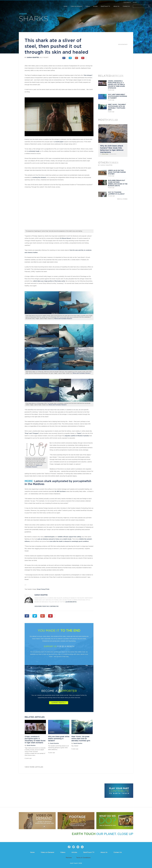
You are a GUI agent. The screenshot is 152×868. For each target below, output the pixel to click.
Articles (95, 6)
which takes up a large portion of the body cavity (49, 281)
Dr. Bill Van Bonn (60, 491)
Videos (88, 6)
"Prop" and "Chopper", (32, 433)
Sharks (34, 19)
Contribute (127, 2)
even (51, 541)
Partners (69, 858)
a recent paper (59, 142)
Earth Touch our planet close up (14, 4)
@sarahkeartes (71, 602)
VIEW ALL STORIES (122, 199)
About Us (116, 6)
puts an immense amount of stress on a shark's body (55, 539)
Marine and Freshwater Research (63, 319)
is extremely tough (33, 151)
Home (65, 6)
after (71, 541)
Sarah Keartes (33, 57)
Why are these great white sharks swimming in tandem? (59, 739)
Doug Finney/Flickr (43, 589)
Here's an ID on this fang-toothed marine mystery (117, 172)
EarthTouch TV (105, 6)
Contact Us (126, 6)
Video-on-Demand (76, 6)
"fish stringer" (88, 75)
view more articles (34, 767)
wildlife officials (63, 537)
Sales (135, 2)
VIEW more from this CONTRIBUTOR (46, 606)
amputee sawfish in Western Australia (77, 436)
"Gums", (79, 433)
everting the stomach (39, 177)
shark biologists (49, 537)
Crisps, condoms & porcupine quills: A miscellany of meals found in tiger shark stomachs (116, 84)
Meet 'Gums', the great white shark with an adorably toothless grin (81, 739)
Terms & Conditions (83, 858)
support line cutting (75, 537)
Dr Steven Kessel (65, 238)
